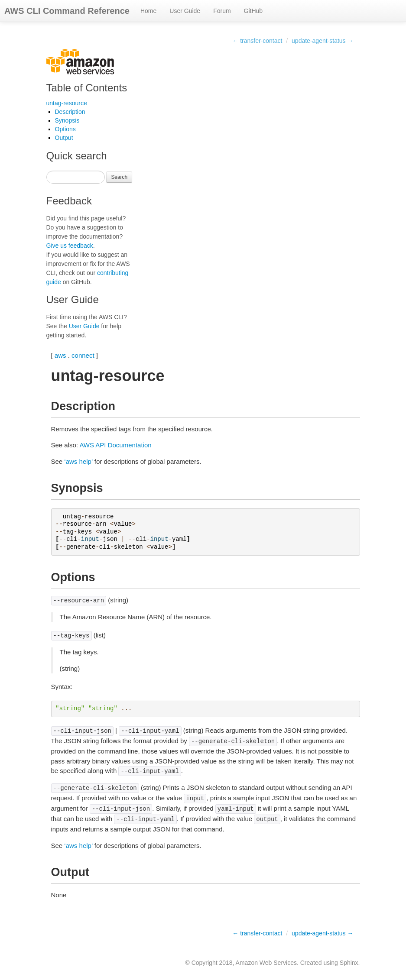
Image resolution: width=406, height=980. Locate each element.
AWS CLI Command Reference (67, 11)
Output (64, 138)
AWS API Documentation (115, 445)
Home (148, 11)
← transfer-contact (257, 41)
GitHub (253, 11)
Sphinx (349, 963)
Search (119, 177)
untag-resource (67, 103)
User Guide (185, 11)
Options (65, 129)
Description (70, 112)
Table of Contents (87, 88)
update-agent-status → (322, 41)
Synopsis (67, 120)
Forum (222, 11)
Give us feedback (70, 246)
